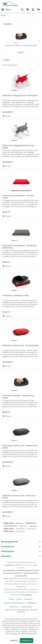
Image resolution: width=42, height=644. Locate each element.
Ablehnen (14, 640)
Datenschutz (14, 607)
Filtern (6, 60)
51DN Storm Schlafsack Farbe (15, 296)
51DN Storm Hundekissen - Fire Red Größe (18, 197)
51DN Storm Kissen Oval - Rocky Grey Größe (19, 497)
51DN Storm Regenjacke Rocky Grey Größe (18, 147)
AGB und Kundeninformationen (14, 603)
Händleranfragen (26, 607)
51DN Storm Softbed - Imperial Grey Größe (21, 45)
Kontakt (19, 599)
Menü (6, 9)
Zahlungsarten (32, 603)
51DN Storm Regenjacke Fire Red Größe (20, 96)
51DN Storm (9, 523)
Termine (11, 599)
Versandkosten (9, 565)
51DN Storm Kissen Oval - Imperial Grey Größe (20, 447)
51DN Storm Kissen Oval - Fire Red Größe (20, 346)
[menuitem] (6, 10)
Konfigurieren (26, 640)
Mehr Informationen (29, 634)
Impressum (28, 599)
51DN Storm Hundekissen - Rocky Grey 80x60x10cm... (19, 247)
